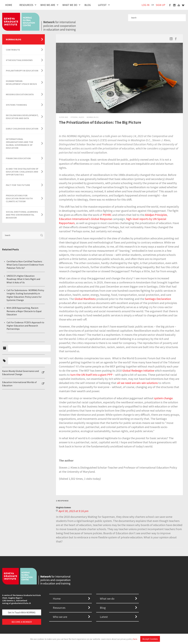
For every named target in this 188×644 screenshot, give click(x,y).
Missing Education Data (20, 94)
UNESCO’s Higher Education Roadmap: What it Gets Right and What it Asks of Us (23, 279)
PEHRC (107, 215)
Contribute (13, 50)
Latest (102, 5)
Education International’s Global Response (85, 219)
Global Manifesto (85, 299)
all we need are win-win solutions (137, 383)
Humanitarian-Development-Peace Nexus (21, 82)
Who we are (60, 617)
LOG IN (145, 5)
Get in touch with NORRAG (22, 612)
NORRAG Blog (14, 39)
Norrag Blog (93, 117)
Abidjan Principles (156, 215)
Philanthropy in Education (22, 71)
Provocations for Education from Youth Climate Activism (19, 198)
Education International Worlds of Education (19, 384)
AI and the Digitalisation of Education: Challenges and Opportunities (22, 172)
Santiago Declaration (158, 299)
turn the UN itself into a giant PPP (91, 375)
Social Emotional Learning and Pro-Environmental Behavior (22, 215)
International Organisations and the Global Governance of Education (20, 143)
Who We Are (48, 5)
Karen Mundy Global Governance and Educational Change (20, 373)
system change (163, 398)
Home (9, 5)
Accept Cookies (150, 639)
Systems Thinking (16, 105)
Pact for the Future (18, 185)
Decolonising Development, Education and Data (22, 117)
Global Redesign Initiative (138, 370)
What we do (107, 599)
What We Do (70, 5)
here (135, 639)
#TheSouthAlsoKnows (19, 60)
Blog (88, 5)
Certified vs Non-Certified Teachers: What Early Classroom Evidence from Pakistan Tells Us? (25, 265)
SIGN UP (161, 5)
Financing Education (18, 158)
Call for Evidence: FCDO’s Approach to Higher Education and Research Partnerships (25, 326)
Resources (26, 5)
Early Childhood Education (22, 129)
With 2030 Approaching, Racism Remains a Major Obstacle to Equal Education (24, 311)
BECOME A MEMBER (22, 622)
